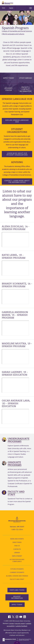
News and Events (17, 539)
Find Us (17, 546)
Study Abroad (26, 78)
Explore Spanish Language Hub (17, 121)
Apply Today (9, 78)
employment (17, 556)
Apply (11, 8)
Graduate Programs (15, 464)
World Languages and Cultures (13, 34)
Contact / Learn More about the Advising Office (17, 181)
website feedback (21, 626)
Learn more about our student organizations (17, 154)
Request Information (17, 597)
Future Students (17, 569)
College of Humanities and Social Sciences (17, 31)
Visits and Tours (17, 590)
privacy (12, 623)
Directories (17, 542)
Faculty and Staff (16, 493)
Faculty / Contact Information (26, 89)
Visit (4, 8)
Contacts (17, 549)
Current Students (17, 572)
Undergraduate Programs (19, 440)
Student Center (9, 89)
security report (20, 623)
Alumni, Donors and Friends (17, 576)
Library (17, 553)
